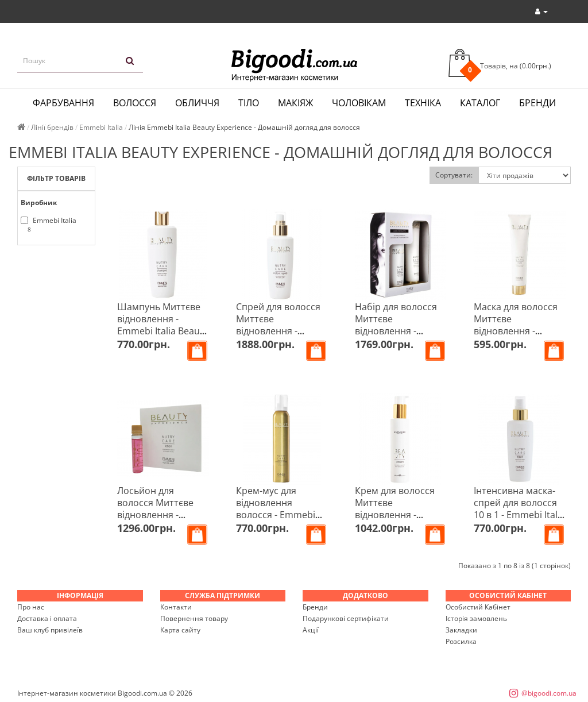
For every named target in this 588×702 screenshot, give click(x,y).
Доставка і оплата (47, 618)
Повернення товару (194, 618)
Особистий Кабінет (478, 607)
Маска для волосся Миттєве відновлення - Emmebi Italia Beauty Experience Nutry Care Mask (519, 337)
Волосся (135, 103)
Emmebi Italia (49, 225)
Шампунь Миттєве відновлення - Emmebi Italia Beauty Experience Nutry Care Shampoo (163, 331)
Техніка (423, 103)
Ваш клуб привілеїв (50, 630)
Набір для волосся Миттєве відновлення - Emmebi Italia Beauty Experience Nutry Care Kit (400, 337)
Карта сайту (180, 630)
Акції (311, 630)
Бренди (537, 103)
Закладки (461, 630)
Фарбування (63, 103)
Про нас (31, 607)
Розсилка (461, 641)
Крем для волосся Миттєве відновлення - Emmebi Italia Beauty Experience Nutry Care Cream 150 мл (400, 521)
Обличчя (197, 103)
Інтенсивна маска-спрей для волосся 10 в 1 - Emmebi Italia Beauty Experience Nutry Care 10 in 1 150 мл (519, 521)
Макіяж (295, 103)
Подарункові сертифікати (346, 618)
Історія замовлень (476, 618)
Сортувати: (454, 175)
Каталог (480, 103)
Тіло (249, 103)
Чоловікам (359, 103)
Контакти (176, 607)
